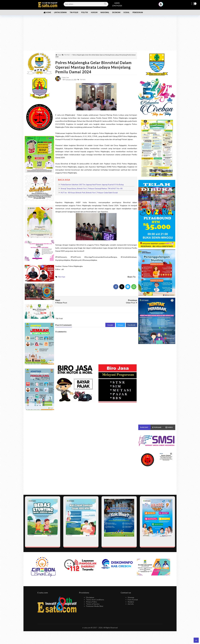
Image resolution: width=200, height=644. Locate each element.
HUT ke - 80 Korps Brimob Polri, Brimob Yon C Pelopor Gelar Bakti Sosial (89, 193)
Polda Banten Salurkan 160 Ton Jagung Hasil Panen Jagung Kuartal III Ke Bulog (92, 184)
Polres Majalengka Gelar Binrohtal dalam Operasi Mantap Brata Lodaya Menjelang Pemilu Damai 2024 (93, 67)
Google (110, 325)
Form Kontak (133, 600)
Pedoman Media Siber (95, 606)
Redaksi (131, 602)
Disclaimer (90, 597)
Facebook (132, 325)
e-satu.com (87, 628)
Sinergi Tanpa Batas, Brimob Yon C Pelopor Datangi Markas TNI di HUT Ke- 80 (92, 188)
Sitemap (131, 597)
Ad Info (131, 604)
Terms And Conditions (95, 600)
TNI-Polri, (83, 79)
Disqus (120, 325)
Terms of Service (93, 604)
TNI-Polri (61, 277)
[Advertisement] (100, 31)
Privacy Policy (92, 602)
